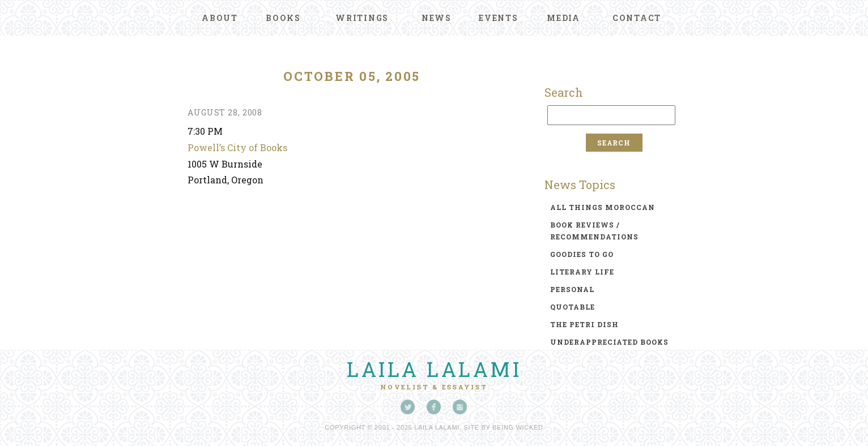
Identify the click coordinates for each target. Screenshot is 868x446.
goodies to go (582, 254)
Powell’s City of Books (237, 147)
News (437, 18)
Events (499, 18)
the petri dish (584, 324)
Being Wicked (518, 427)
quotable (573, 307)
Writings (362, 18)
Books (283, 18)
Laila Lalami (434, 369)
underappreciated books (609, 342)
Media (563, 18)
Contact (637, 18)
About (220, 18)
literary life (582, 272)
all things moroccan (603, 207)
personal (572, 289)
